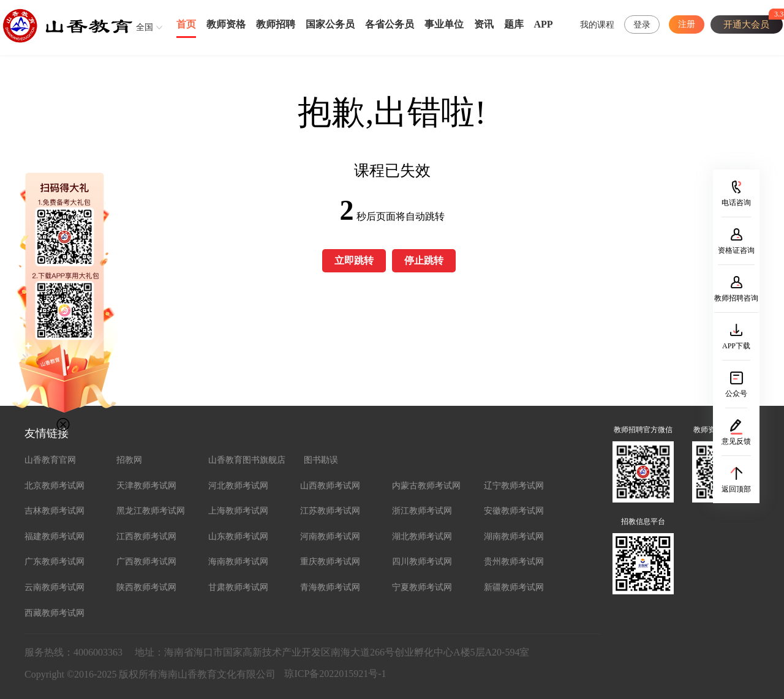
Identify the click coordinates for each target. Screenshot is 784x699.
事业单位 (444, 24)
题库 (514, 24)
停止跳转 (424, 260)
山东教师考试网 (238, 536)
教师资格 (226, 24)
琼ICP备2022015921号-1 (335, 674)
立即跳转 (354, 260)
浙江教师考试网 (422, 511)
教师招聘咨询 (736, 298)
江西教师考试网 (146, 536)
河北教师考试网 (238, 486)
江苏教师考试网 (330, 511)
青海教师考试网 (330, 587)
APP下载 (736, 346)
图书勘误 (321, 460)
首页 (186, 24)
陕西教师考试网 (146, 587)
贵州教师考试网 (514, 562)
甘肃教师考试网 (238, 587)
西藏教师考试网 (55, 613)
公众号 (736, 394)
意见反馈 (736, 441)
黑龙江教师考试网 (151, 511)
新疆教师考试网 (514, 587)
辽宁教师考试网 (514, 486)
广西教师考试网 (146, 562)
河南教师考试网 (330, 536)
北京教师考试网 (55, 486)
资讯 (484, 24)
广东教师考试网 (55, 562)
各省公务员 (390, 24)
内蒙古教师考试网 (426, 486)
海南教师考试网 (238, 562)
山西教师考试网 (330, 486)
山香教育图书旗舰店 (247, 460)
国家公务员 (330, 24)
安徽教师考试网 (514, 511)
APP (544, 24)
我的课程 (597, 25)
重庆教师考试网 (330, 562)
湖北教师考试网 (422, 536)
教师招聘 (276, 24)
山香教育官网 (50, 460)
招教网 (129, 460)
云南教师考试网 (55, 587)
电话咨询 (736, 203)
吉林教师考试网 (55, 511)
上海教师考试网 (238, 511)
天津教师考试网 (146, 486)
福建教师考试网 (55, 536)
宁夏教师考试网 (422, 587)
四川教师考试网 (422, 562)
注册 (687, 24)
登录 (642, 25)
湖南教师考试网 (514, 536)
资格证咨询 (736, 250)
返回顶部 (736, 489)
